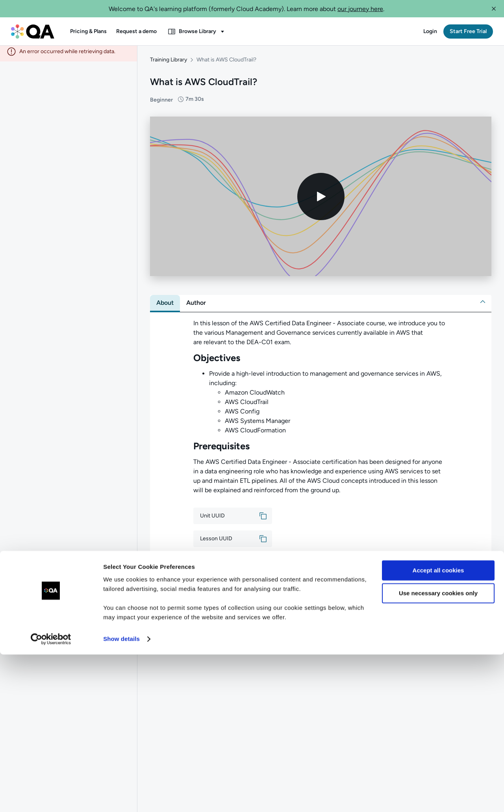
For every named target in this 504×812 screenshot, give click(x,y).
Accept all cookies (438, 728)
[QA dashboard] (33, 32)
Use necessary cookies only (438, 751)
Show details (121, 796)
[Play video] (321, 200)
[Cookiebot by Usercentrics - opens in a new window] (51, 797)
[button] (494, 9)
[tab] (165, 307)
